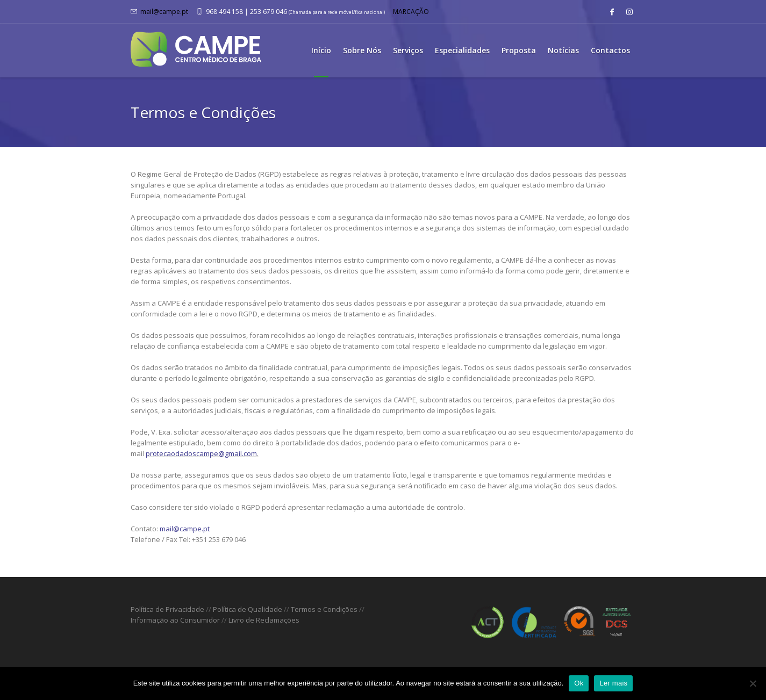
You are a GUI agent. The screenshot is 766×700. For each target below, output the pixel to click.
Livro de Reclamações (264, 620)
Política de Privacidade (167, 609)
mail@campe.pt (164, 12)
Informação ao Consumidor (175, 620)
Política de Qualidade (248, 609)
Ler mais (613, 683)
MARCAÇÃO (411, 12)
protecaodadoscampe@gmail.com (201, 453)
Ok (579, 683)
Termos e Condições (324, 609)
